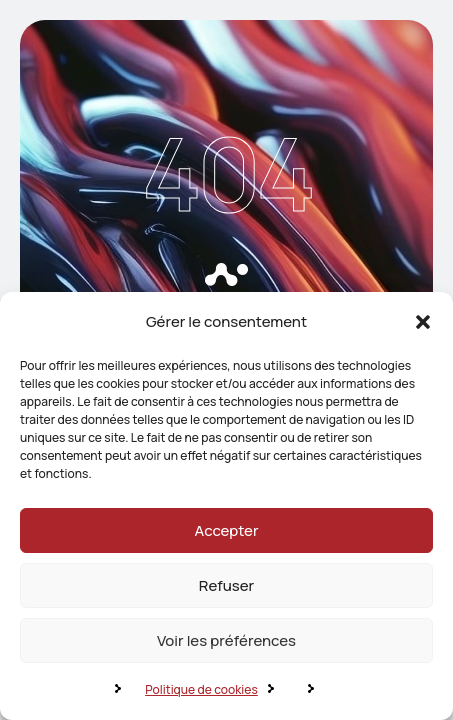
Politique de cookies (201, 689)
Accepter (227, 530)
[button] (423, 322)
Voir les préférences (226, 640)
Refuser (226, 585)
